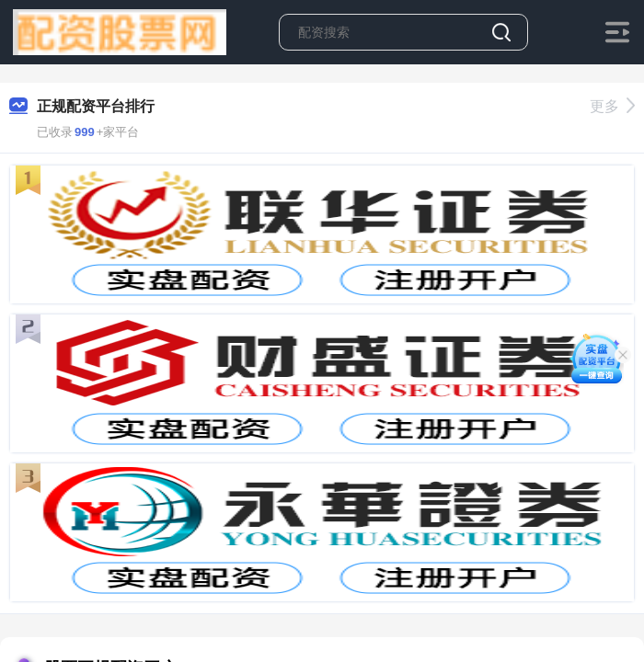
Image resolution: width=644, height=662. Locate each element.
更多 (612, 106)
